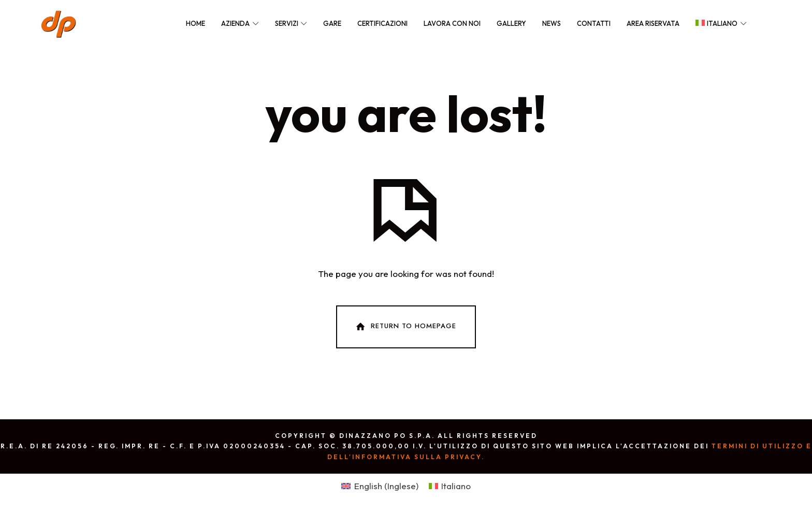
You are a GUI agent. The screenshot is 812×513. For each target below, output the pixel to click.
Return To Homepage (405, 327)
